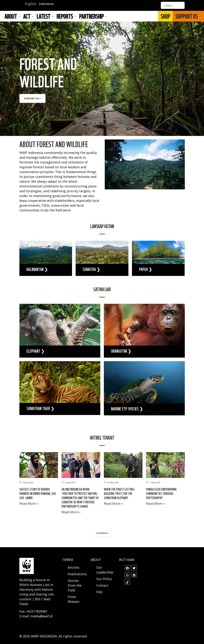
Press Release (74, 599)
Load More (102, 533)
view (102, 79)
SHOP (165, 16)
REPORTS (65, 16)
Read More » (29, 503)
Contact (102, 585)
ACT (27, 16)
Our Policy (104, 579)
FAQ (99, 592)
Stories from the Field (75, 585)
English (31, 4)
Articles (74, 567)
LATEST (43, 16)
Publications (77, 574)
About (11, 16)
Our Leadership (105, 570)
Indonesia (46, 4)
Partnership (91, 16)
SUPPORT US (187, 16)
